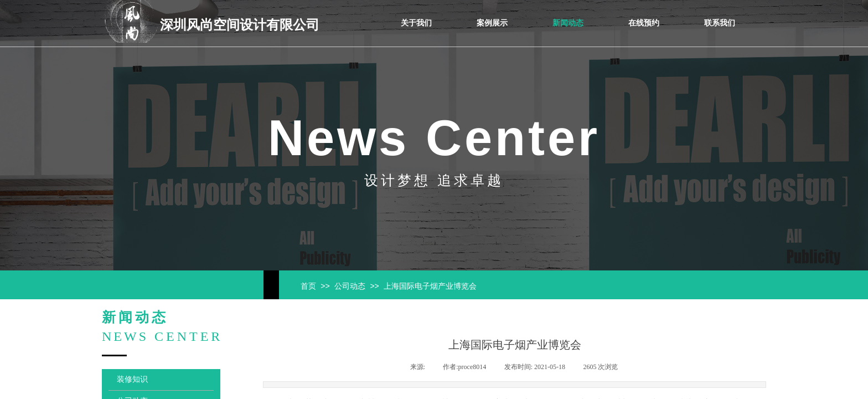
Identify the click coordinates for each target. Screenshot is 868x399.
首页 (308, 286)
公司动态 (350, 286)
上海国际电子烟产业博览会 (430, 286)
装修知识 (132, 379)
